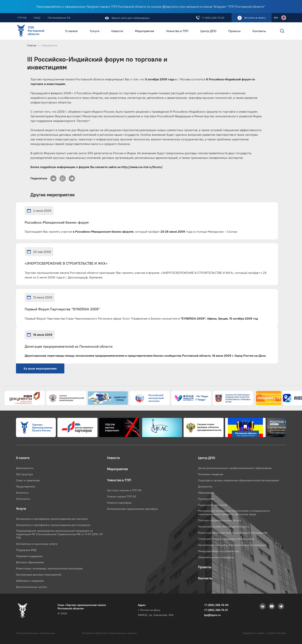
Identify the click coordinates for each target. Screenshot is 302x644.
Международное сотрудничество (219, 551)
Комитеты (22, 493)
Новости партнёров (119, 503)
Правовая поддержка (29, 556)
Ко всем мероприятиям (40, 368)
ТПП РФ (22, 18)
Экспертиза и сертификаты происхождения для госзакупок (53, 525)
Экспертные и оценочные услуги (37, 544)
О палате (72, 31)
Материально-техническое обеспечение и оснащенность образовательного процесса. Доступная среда (234, 512)
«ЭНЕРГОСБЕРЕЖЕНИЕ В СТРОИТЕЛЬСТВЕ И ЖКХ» (66, 264)
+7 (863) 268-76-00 (213, 18)
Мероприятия (145, 31)
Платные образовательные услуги (219, 520)
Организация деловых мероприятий (39, 575)
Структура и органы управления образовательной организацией (238, 480)
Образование (206, 493)
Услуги (95, 31)
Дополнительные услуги (31, 587)
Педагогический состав (213, 505)
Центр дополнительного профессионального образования (235, 468)
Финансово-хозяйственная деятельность (224, 527)
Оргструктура (24, 474)
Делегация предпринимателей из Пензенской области (69, 347)
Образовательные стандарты (216, 557)
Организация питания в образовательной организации (232, 545)
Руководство (206, 499)
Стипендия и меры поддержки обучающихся (226, 539)
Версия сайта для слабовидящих (130, 18)
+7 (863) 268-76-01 (216, 610)
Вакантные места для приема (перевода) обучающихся (233, 533)
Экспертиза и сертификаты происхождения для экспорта (52, 519)
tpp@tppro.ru (212, 615)
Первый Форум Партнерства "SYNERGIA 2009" (62, 309)
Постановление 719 (59, 18)
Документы (205, 487)
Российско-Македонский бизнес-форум (57, 223)
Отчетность (23, 499)
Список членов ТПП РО (122, 497)
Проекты (234, 31)
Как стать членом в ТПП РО (124, 490)
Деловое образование (30, 562)
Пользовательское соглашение (36, 633)
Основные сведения (211, 474)
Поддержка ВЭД (26, 550)
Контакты (259, 31)
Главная (32, 45)
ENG (276, 18)
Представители (26, 487)
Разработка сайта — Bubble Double (264, 633)
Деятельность (25, 468)
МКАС (37, 18)
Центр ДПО (208, 31)
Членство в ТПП (177, 31)
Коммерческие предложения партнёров (132, 509)
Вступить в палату (255, 18)
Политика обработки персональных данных (109, 633)
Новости (117, 31)
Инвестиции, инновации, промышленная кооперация (49, 568)
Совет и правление (28, 480)
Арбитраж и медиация (30, 581)
